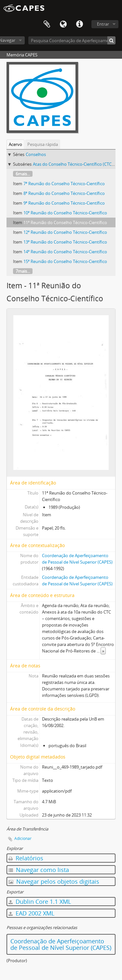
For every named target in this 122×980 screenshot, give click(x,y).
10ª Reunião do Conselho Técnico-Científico (65, 213)
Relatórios (26, 858)
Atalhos (79, 24)
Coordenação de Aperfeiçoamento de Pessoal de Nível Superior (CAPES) (61, 944)
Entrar (103, 24)
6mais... (23, 174)
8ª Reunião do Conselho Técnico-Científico (64, 193)
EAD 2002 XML (31, 913)
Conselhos (36, 154)
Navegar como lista (39, 870)
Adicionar (23, 838)
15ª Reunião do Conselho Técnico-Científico (65, 261)
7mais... (23, 271)
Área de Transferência (47, 24)
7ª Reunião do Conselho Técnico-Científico (64, 184)
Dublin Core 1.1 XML (40, 902)
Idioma (63, 24)
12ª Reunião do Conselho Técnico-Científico (65, 232)
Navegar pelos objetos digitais (54, 881)
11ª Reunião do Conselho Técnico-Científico (65, 222)
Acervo (15, 144)
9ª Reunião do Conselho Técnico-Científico (64, 203)
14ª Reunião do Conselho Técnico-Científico (65, 252)
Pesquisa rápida (43, 144)
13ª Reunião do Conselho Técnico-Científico (65, 242)
